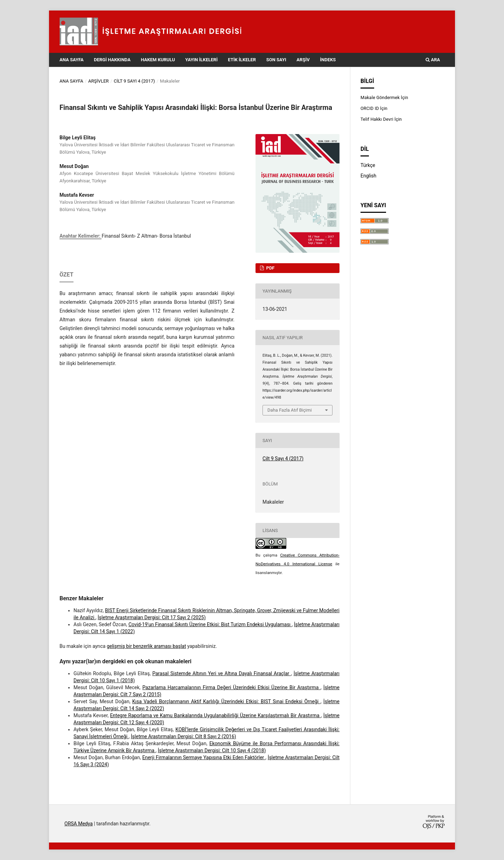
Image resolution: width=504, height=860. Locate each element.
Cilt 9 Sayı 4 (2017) (134, 81)
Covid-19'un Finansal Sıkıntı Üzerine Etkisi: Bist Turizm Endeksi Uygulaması (210, 624)
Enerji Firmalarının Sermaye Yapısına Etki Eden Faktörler (204, 757)
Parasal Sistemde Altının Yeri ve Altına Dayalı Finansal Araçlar (222, 673)
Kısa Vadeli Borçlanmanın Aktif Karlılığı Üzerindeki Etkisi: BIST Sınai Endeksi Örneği (226, 701)
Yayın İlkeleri (201, 60)
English (368, 176)
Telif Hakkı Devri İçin (381, 119)
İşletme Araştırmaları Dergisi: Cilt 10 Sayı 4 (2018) (212, 750)
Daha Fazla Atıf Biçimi (290, 410)
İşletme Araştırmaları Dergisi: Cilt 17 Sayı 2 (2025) (152, 617)
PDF (270, 268)
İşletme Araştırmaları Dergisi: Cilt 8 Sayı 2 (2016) (184, 736)
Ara (433, 60)
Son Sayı (276, 60)
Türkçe (368, 165)
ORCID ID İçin (374, 108)
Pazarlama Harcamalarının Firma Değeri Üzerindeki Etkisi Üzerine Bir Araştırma (232, 687)
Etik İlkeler (242, 60)
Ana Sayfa (72, 60)
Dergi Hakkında (112, 60)
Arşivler (99, 81)
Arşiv (303, 60)
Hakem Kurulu (158, 60)
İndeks (328, 60)
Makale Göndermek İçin (384, 97)
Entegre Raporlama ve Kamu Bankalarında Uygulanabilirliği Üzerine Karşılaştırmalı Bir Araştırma (215, 715)
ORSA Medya (79, 824)
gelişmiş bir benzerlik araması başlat (146, 646)
